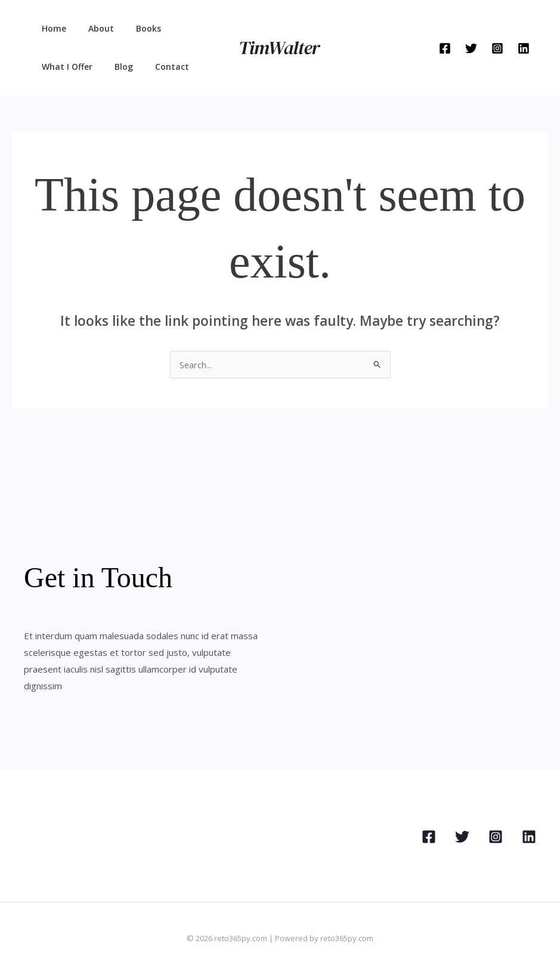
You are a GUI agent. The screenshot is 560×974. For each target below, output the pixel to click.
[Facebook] (445, 48)
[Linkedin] (524, 48)
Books (135, 28)
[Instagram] (497, 48)
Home (51, 28)
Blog (115, 67)
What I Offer (64, 67)
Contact (158, 67)
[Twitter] (471, 48)
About (93, 28)
